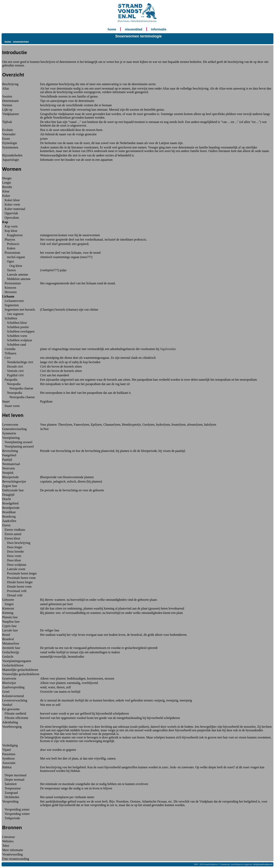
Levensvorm (10, 425)
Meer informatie (13, 850)
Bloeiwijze (9, 683)
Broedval (8, 639)
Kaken (9, 248)
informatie (159, 29)
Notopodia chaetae (18, 388)
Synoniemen (10, 147)
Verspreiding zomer (16, 809)
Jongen (8, 604)
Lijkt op (7, 110)
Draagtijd (8, 495)
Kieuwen (9, 288)
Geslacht (8, 657)
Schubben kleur (15, 323)
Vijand (6, 750)
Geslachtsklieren (13, 665)
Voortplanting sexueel (17, 442)
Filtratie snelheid (14, 713)
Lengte (7, 183)
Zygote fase (10, 486)
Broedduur (9, 512)
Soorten (7, 96)
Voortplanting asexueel (18, 446)
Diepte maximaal (14, 775)
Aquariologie (11, 160)
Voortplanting (11, 438)
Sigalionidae (168, 349)
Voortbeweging (12, 727)
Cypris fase (9, 626)
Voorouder (9, 134)
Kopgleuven (12, 235)
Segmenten (10, 305)
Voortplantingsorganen (17, 661)
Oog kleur (12, 266)
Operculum (11, 218)
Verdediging (10, 745)
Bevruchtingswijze (14, 481)
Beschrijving (10, 84)
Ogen (8, 261)
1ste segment (13, 314)
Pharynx (9, 239)
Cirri (6, 358)
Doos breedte (13, 552)
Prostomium (11, 253)
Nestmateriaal (11, 464)
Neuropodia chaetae (18, 397)
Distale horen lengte (17, 582)
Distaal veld (12, 595)
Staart (6, 401)
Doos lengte (12, 547)
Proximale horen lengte (19, 573)
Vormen (7, 105)
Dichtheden (11, 797)
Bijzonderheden (12, 155)
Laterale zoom (14, 569)
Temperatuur (11, 788)
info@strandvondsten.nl (263, 864)
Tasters (9, 270)
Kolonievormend (13, 696)
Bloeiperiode (10, 477)
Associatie (9, 763)
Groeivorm (9, 678)
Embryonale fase (13, 490)
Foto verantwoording (16, 859)
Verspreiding (10, 801)
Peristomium (12, 283)
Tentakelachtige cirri (18, 362)
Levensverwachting (15, 700)
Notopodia (11, 384)
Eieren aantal (12, 534)
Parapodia (10, 380)
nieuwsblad (134, 29)
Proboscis (11, 244)
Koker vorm (11, 204)
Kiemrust (8, 608)
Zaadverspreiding (13, 687)
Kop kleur (10, 231)
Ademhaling (10, 722)
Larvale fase (10, 630)
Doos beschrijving (16, 543)
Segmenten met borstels (19, 310)
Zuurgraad (10, 793)
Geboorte (8, 600)
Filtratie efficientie (15, 718)
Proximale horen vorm (19, 578)
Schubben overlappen (18, 331)
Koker (6, 196)
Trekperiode (11, 818)
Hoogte (7, 178)
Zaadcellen (9, 521)
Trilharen (9, 353)
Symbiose (8, 758)
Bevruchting (10, 451)
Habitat (7, 767)
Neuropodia (12, 393)
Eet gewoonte (11, 709)
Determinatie (11, 101)
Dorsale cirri (13, 366)
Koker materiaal (14, 209)
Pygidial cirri (13, 375)
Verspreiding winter (16, 814)
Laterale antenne (15, 275)
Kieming (8, 613)
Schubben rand (14, 345)
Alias (6, 88)
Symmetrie (9, 433)
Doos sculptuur (14, 565)
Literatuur (9, 837)
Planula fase (10, 617)
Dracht (7, 499)
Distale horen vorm (17, 587)
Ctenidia (9, 349)
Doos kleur (12, 560)
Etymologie (10, 143)
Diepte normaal (13, 780)
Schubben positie (16, 327)
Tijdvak (7, 122)
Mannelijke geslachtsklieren (20, 670)
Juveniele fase (11, 648)
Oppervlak (10, 213)
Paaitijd (7, 460)
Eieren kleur (11, 538)
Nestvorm (8, 468)
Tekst (6, 846)
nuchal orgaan (14, 257)
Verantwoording (12, 854)
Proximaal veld (14, 591)
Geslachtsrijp (11, 652)
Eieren (6, 525)
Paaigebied (9, 455)
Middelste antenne (16, 279)
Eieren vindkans (14, 530)
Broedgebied (10, 503)
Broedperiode (11, 508)
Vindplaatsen (10, 114)
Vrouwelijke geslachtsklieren (21, 674)
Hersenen (9, 292)
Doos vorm (12, 556)
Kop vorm (10, 226)
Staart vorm (11, 406)
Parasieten (9, 754)
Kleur (6, 191)
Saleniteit (9, 784)
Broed (6, 635)
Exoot (6, 139)
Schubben (10, 318)
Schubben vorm (15, 336)
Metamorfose (11, 643)
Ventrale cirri (13, 371)
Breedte (7, 187)
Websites (8, 841)
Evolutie (8, 130)
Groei (6, 692)
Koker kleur (11, 200)
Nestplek (8, 473)
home (112, 29)
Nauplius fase (11, 622)
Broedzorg (9, 516)
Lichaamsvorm (13, 301)
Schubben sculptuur (17, 340)
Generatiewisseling (14, 429)
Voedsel (7, 705)
